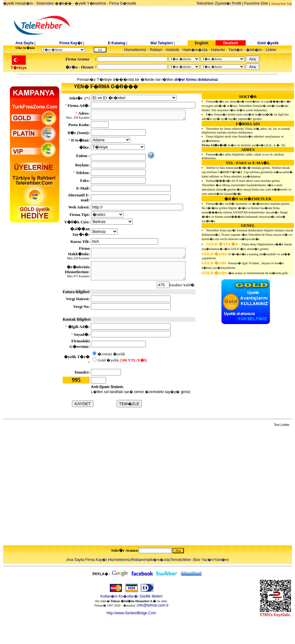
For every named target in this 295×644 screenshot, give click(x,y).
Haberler (218, 50)
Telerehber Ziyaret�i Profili (219, 3)
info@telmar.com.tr (153, 605)
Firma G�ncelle (123, 3)
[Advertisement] (58, 486)
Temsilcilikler (181, 560)
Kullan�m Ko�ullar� (119, 596)
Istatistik (172, 50)
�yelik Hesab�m (18, 3)
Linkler (271, 50)
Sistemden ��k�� (54, 3)
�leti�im (254, 50)
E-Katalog (117, 43)
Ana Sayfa (25, 43)
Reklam (156, 50)
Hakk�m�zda (195, 50)
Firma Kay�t (71, 43)
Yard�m (235, 50)
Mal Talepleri (162, 43)
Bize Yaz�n (203, 560)
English (201, 43)
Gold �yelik (268, 43)
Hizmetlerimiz (135, 50)
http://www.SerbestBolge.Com (131, 613)
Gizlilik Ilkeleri (151, 596)
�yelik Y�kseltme (90, 3)
